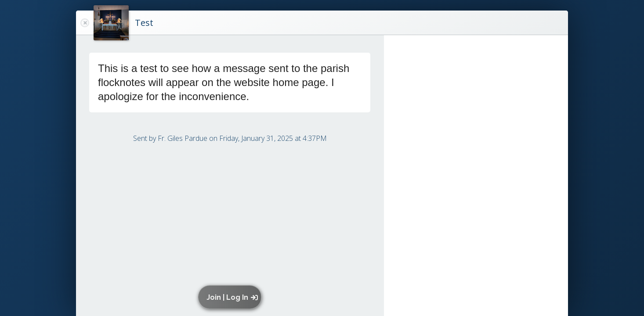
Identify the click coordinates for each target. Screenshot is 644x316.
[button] (232, 297)
